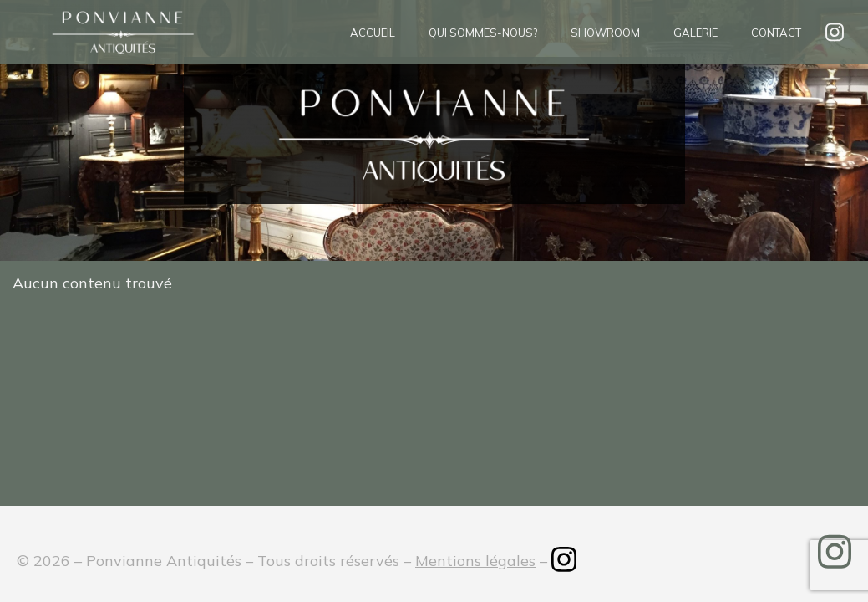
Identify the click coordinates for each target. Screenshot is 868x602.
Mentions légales (475, 561)
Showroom (605, 33)
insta (835, 32)
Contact (776, 33)
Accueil (373, 33)
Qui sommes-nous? (483, 33)
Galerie (695, 33)
